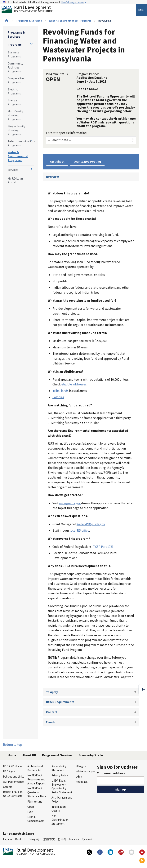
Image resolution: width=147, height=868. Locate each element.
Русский (87, 839)
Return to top (13, 745)
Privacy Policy (60, 775)
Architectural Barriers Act (35, 768)
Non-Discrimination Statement (60, 820)
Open (31, 807)
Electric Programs (14, 91)
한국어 (62, 839)
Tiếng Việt (34, 839)
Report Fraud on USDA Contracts (13, 794)
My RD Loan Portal (15, 180)
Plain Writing (35, 802)
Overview (52, 177)
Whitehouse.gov (86, 771)
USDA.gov (9, 771)
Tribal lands (60, 391)
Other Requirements (60, 702)
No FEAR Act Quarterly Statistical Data (37, 792)
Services (13, 170)
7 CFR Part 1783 (103, 547)
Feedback (82, 782)
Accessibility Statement (59, 768)
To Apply (52, 692)
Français (74, 839)
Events (51, 722)
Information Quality (59, 809)
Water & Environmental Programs (70, 21)
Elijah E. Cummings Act (36, 819)
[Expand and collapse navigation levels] (31, 44)
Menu (141, 10)
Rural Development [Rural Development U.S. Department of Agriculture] (30, 10)
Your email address (111, 773)
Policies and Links (14, 777)
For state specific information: (67, 133)
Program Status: (57, 74)
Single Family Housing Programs (16, 130)
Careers (8, 787)
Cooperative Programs (16, 80)
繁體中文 (49, 839)
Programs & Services (29, 21)
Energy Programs (14, 102)
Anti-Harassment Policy (62, 799)
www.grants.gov (70, 503)
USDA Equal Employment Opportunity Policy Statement (62, 786)
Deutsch (20, 839)
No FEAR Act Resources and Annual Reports (37, 779)
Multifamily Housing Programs (15, 115)
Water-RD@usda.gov (91, 524)
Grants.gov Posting (87, 161)
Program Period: (88, 74)
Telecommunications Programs (21, 143)
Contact (52, 712)
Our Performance (13, 782)
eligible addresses (74, 384)
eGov (79, 777)
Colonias (58, 397)
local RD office (79, 530)
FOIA (30, 812)
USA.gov (81, 766)
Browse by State (91, 755)
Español (8, 839)
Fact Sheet (57, 161)
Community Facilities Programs (15, 67)
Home (12, 755)
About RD (29, 755)
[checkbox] (143, 689)
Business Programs (14, 54)
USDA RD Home (12, 766)
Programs (15, 44)
